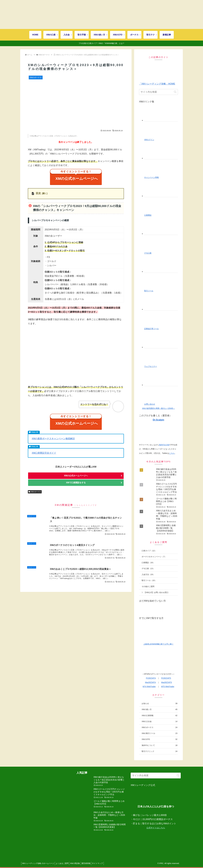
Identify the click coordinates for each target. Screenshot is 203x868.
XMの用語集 (78, 863)
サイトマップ (103, 863)
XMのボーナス (35, 497)
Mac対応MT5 (166, 682)
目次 (38, 196)
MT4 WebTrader (149, 687)
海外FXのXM (164, 445)
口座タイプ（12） (149, 551)
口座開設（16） (148, 563)
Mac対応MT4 (150, 682)
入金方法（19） (148, 574)
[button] (175, 92)
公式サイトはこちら (156, 828)
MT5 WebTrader (168, 687)
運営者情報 (90, 863)
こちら (172, 453)
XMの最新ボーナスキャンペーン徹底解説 (53, 443)
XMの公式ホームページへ (77, 177)
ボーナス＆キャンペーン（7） (154, 557)
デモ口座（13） (148, 568)
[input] (158, 92)
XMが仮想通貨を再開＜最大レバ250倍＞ (158, 408)
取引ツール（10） (149, 580)
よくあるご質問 (64, 863)
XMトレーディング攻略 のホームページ (39, 863)
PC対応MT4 (151, 678)
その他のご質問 (148, 586)
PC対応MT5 (166, 678)
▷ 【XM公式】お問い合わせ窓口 (155, 592)
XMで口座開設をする (76, 488)
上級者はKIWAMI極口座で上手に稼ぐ (159, 644)
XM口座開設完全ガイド (44, 458)
